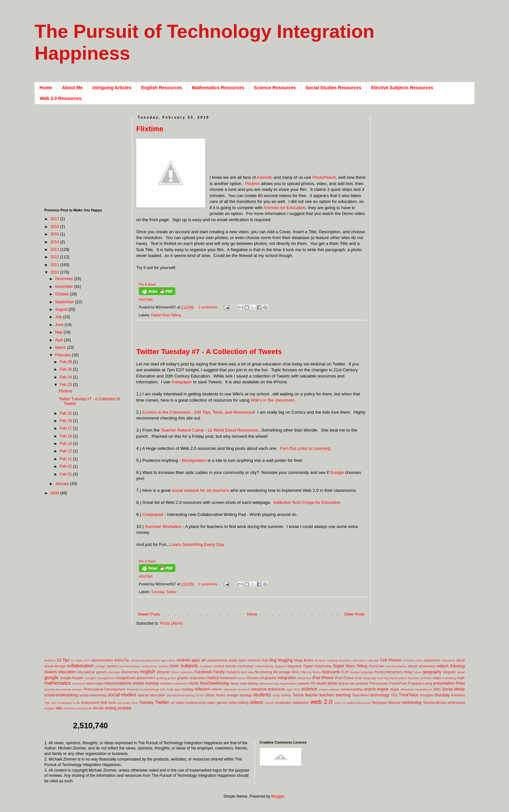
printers (78, 689)
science (309, 689)
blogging (285, 660)
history (213, 678)
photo (332, 683)
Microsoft (79, 684)
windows (70, 708)
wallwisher (301, 703)
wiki (59, 708)
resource (259, 689)
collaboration (80, 666)
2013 (55, 249)
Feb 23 (66, 385)
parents (304, 683)
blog (273, 660)
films (296, 672)
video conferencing (191, 703)
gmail (461, 672)
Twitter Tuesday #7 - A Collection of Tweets (209, 352)
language (370, 678)
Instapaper (182, 382)
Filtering (306, 672)
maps (437, 678)
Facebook (203, 672)
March (61, 348)
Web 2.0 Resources (61, 98)
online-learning (269, 684)
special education (152, 695)
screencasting (352, 689)
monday (152, 683)
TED (394, 695)
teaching (343, 695)
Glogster (450, 672)
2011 (55, 265)
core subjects (184, 666)
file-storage (282, 672)
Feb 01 (66, 474)
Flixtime (150, 129)
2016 (55, 227)
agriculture (168, 660)
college (100, 666)
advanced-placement (145, 660)
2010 (55, 272)
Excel (175, 672)
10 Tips (63, 660)
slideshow (407, 689)
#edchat (50, 660)
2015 (55, 234)
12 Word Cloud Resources (233, 430)
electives (114, 672)
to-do (77, 703)
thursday (442, 695)
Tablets (298, 695)
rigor (290, 689)
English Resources (162, 88)
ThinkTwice (409, 695)
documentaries (396, 666)
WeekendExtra (435, 703)
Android (183, 660)
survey (286, 695)
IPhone (327, 678)
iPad (316, 678)
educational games (92, 672)
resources (276, 689)
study (276, 695)
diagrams (295, 666)
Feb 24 (66, 377)
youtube (124, 708)
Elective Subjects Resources (402, 88)
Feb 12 (66, 451)
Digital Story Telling (166, 315)
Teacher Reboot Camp (182, 430)
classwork (448, 660)
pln (353, 683)
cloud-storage (55, 666)
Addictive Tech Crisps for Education (307, 502)
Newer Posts (149, 614)
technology (380, 695)
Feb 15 (66, 444)
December (65, 279)
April (59, 340)
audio (233, 660)
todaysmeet (90, 703)
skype (395, 689)
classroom (432, 660)
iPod (339, 678)
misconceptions (118, 683)
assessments (218, 660)
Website (394, 703)
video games (217, 703)
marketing (449, 678)
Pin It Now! (147, 284)
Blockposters (194, 460)
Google (337, 472)
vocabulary (283, 703)
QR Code (167, 689)
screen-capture (329, 689)
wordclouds (84, 708)
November (65, 287)
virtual (269, 703)
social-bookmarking (61, 695)
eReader (163, 672)
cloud (460, 660)
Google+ (91, 678)
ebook (412, 666)
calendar (373, 660)
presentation (444, 683)
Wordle (98, 708)
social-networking (93, 695)
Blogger (278, 796)
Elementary (130, 672)
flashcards (331, 672)
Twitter (171, 592)
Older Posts (354, 614)
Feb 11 (66, 459)
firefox (317, 672)
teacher (312, 695)
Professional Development (104, 689)
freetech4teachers (388, 672)
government (146, 678)
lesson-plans (398, 678)
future (418, 672)
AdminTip (122, 660)
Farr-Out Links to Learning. (306, 448)
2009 (55, 493)
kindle (359, 678)
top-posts (123, 703)
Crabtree (206, 666)
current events (225, 666)
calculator (359, 660)
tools (112, 703)
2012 (55, 257)
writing (111, 708)
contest (163, 666)
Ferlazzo (233, 672)
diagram (280, 666)
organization (288, 684)
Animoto (265, 177)
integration (287, 678)
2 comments (208, 307)
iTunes (348, 678)
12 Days (77, 660)
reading (187, 689)
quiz (178, 689)
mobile (138, 683)
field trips (247, 672)
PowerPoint (398, 683)
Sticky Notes (216, 695)
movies (166, 683)
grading (161, 678)
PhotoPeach (324, 177)
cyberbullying (264, 666)
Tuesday (158, 592)
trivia (135, 703)
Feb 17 (66, 428)
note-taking (248, 683)
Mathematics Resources (218, 88)
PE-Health (319, 683)
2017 (55, 219)
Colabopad (153, 514)
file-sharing (263, 672)
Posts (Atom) (171, 623)
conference (149, 666)
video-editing (238, 703)
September (65, 302)
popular (382, 683)
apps (196, 660)
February (63, 355)
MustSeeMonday (215, 683)
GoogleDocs (106, 678)
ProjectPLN (134, 689)
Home (46, 88)
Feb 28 (66, 362)
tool (104, 703)
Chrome (409, 660)
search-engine (376, 689)
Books (309, 660)
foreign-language (362, 672)
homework (228, 678)
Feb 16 (66, 436)
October (63, 294)
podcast (362, 683)
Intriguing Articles (112, 88)
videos (256, 702)
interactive (304, 678)
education (67, 672)
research (244, 689)
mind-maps (95, 683)
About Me (72, 88)
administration (102, 660)
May (59, 332)
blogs (298, 660)
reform (217, 689)
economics (427, 666)
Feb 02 (66, 466)
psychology (151, 689)
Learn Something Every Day (197, 544)
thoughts (426, 695)
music (194, 683)
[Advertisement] (255, 337)
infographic (268, 678)
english (148, 672)
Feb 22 (66, 413)
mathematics (58, 683)
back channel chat (253, 660)
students (262, 695)
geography (432, 672)
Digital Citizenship (317, 666)
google (51, 677)
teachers (327, 695)
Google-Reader (72, 678)
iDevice (253, 678)
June (60, 325)
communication (130, 666)
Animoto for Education (284, 208)
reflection (203, 689)
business (345, 660)
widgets (50, 708)
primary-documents (58, 689)
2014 (55, 242)
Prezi (460, 683)
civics (419, 660)
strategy (246, 695)
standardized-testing (181, 695)
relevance (230, 689)
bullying (333, 660)
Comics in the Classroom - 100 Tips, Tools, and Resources (198, 412)
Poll (372, 683)
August (62, 309)
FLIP (345, 672)
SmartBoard (423, 689)
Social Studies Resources (334, 88)
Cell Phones (391, 660)
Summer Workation (163, 527)
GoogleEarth (126, 678)
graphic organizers (192, 678)
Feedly (219, 672)
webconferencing (359, 703)
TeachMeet (361, 695)
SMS (437, 689)
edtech (443, 666)
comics (112, 666)
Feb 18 (66, 421)
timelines (458, 695)
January (63, 484)
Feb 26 (66, 369)
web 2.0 (321, 702)
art (204, 660)
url (173, 703)
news (234, 683)
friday (408, 672)
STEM (200, 695)
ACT (87, 660)
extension (187, 672)
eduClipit (146, 299)
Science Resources (275, 88)
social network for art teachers (200, 490)
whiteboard (456, 703)
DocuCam (377, 666)
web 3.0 (340, 703)
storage (232, 695)
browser (320, 660)
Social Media (453, 689)
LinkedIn (426, 678)
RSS (297, 689)
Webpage (379, 703)
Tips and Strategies (58, 703)
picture (344, 683)
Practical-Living (420, 683)
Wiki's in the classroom (273, 400)
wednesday (412, 703)
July (59, 317)
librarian (413, 678)
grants (172, 678)
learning (383, 678)
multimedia (180, 684)
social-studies (122, 695)
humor (242, 678)
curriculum (245, 666)
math (461, 678)
